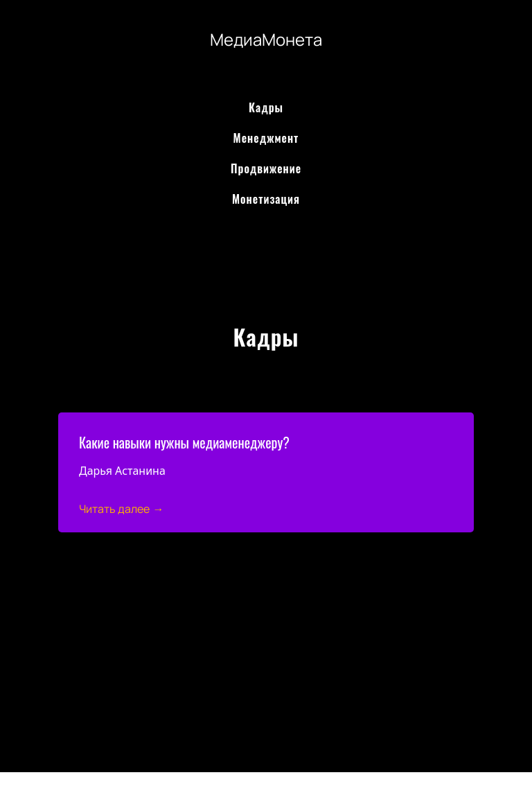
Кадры (266, 107)
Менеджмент (266, 138)
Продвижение (266, 168)
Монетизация (266, 199)
